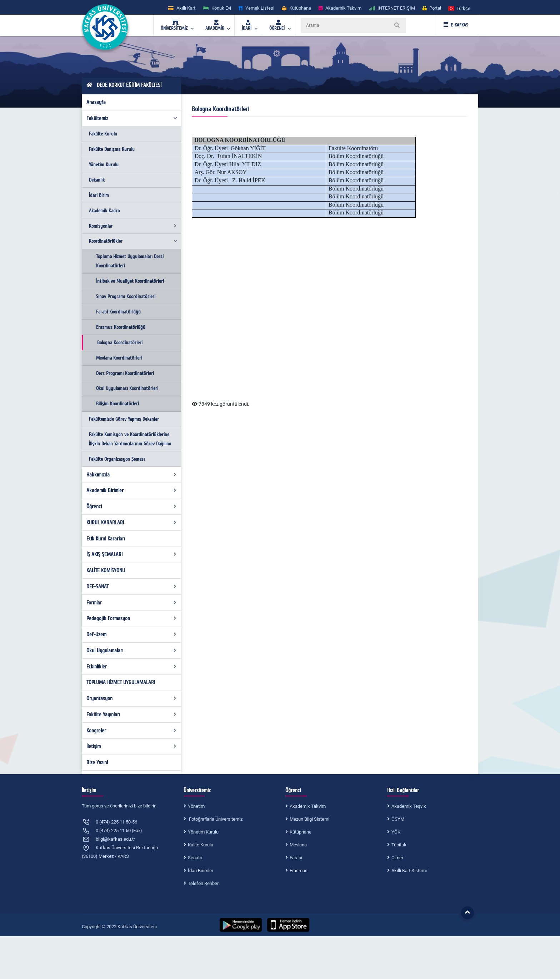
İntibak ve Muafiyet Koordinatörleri (130, 281)
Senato (195, 858)
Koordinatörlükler (133, 241)
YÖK (396, 832)
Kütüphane (301, 832)
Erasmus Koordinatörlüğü (121, 327)
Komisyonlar (133, 226)
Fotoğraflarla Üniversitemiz (215, 819)
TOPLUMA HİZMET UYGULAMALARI (121, 682)
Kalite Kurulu (201, 845)
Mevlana (298, 845)
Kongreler (132, 731)
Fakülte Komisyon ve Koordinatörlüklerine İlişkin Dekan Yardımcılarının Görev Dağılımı (130, 439)
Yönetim (196, 806)
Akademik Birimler (132, 490)
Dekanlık (97, 180)
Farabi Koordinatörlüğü (118, 312)
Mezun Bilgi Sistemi (309, 819)
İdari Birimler (201, 871)
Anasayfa (96, 102)
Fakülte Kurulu (103, 134)
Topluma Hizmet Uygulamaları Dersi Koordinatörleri (130, 261)
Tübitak (399, 845)
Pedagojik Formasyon (132, 618)
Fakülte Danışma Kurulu (112, 149)
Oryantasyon (132, 698)
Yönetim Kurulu (104, 165)
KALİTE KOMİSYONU (106, 570)
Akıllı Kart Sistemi (409, 871)
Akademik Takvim (308, 806)
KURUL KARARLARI (132, 523)
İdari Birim (99, 195)
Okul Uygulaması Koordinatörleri (127, 388)
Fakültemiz (132, 118)
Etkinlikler (132, 667)
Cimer (397, 858)
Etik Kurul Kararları (106, 539)
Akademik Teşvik (409, 806)
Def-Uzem (132, 634)
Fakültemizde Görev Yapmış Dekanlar (124, 419)
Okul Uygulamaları (132, 651)
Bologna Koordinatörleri (120, 343)
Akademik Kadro (104, 211)
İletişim (132, 746)
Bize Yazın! (97, 762)
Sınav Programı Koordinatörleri (126, 296)
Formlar (132, 603)
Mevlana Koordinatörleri (119, 358)
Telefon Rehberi (204, 883)
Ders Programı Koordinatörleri (125, 373)
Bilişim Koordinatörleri (117, 404)
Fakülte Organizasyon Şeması (117, 459)
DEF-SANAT (132, 587)
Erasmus (299, 871)
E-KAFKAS (456, 25)
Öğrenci (132, 506)
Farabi (296, 858)
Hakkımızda (132, 475)
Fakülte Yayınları (132, 715)
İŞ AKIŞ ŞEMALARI (132, 554)
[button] (460, 8)
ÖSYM (398, 819)
